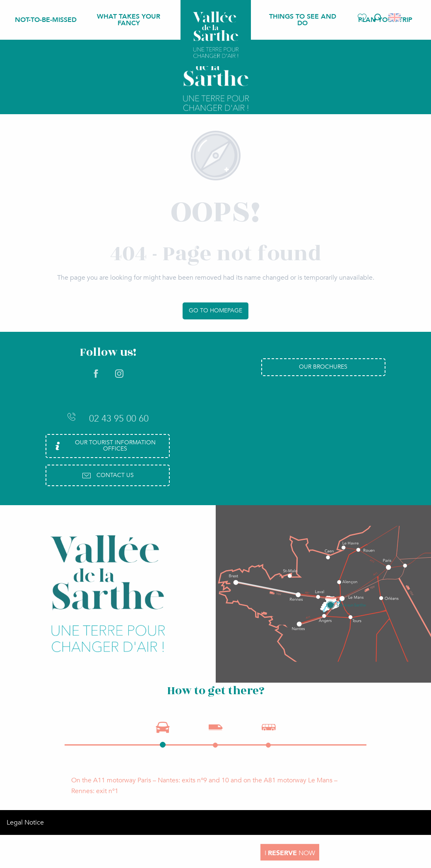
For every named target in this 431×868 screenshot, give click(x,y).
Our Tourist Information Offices (104, 445)
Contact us (108, 475)
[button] (377, 18)
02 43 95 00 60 (108, 418)
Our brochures (323, 367)
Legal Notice (25, 822)
